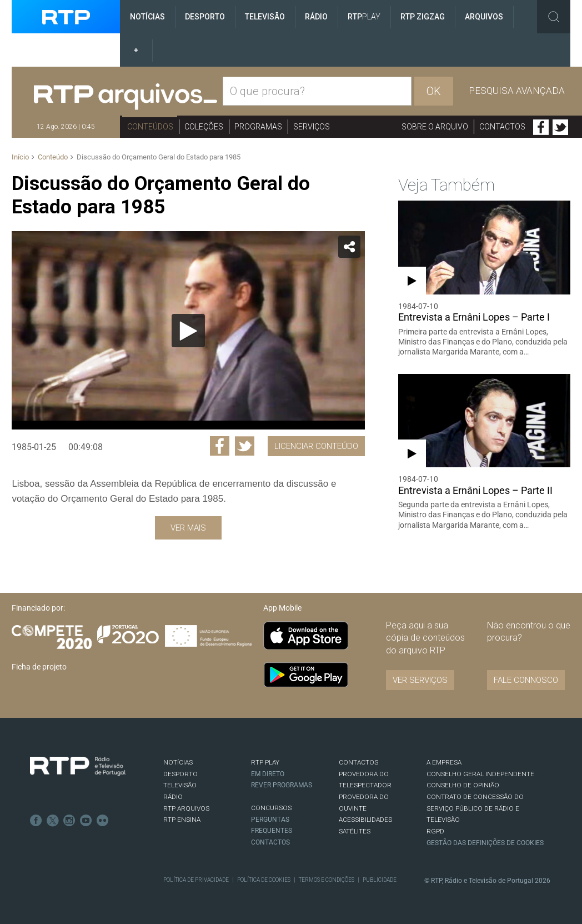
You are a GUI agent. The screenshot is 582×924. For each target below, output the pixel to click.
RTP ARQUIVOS (186, 808)
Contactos (502, 127)
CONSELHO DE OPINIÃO (463, 785)
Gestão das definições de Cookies (485, 843)
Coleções (204, 127)
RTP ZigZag (423, 17)
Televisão (265, 17)
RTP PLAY (265, 762)
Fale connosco (526, 680)
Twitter (560, 127)
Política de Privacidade (196, 880)
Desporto (205, 17)
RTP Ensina (182, 820)
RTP (364, 17)
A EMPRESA (444, 762)
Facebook (541, 127)
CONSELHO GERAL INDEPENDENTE (480, 774)
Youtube (86, 821)
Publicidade (380, 880)
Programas (258, 127)
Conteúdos (150, 127)
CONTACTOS (358, 762)
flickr (103, 821)
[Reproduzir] (188, 331)
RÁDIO (173, 797)
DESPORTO (180, 774)
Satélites (355, 831)
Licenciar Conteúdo (316, 446)
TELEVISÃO (180, 785)
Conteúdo (53, 157)
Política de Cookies (264, 880)
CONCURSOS (271, 808)
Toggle (554, 17)
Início (20, 157)
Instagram (69, 821)
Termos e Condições (327, 880)
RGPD (435, 831)
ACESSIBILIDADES (365, 820)
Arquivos (484, 17)
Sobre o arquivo (435, 127)
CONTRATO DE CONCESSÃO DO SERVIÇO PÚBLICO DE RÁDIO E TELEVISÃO (475, 808)
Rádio (316, 17)
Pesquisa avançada (517, 91)
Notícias (147, 17)
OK (434, 91)
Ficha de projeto (39, 667)
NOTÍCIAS (178, 762)
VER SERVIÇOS (420, 680)
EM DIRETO (268, 774)
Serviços (312, 127)
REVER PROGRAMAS (282, 785)
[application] (188, 330)
